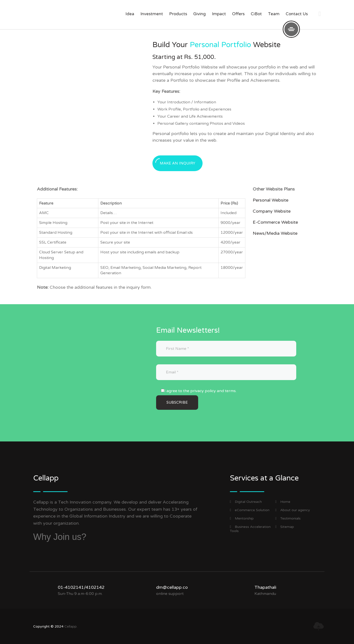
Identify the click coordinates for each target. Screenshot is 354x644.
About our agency (293, 510)
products (178, 14)
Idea (130, 14)
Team (274, 14)
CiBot (256, 14)
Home (283, 502)
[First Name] (226, 349)
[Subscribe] (177, 403)
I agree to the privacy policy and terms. (200, 391)
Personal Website (271, 200)
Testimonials (288, 518)
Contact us (297, 14)
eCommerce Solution (250, 510)
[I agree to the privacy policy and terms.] (163, 391)
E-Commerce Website (275, 222)
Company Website (272, 211)
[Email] (226, 372)
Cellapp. (71, 626)
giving (199, 14)
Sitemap (285, 527)
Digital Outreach (246, 502)
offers (238, 14)
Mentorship (242, 518)
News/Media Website (275, 233)
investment (152, 14)
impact (219, 14)
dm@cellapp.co (172, 587)
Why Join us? (60, 537)
